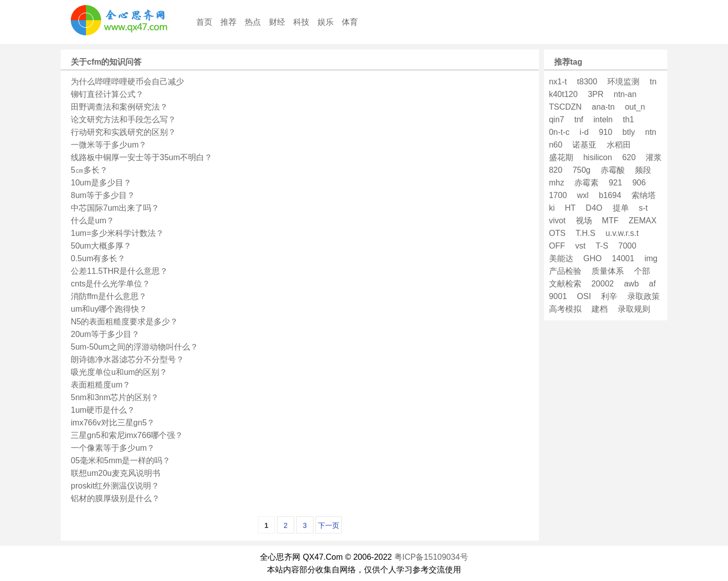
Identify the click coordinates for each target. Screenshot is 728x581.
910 (605, 132)
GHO (593, 258)
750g (581, 170)
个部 (642, 271)
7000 (627, 246)
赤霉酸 (613, 170)
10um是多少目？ (101, 183)
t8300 (587, 82)
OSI (584, 296)
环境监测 (623, 82)
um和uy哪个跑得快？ (109, 309)
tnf (579, 119)
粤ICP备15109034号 (431, 557)
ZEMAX (642, 221)
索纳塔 (644, 195)
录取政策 (644, 296)
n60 (556, 145)
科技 (301, 22)
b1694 (610, 195)
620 (629, 157)
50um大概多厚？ (101, 246)
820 (556, 170)
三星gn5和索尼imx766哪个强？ (127, 435)
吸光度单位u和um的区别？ (119, 372)
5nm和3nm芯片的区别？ (115, 397)
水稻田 (619, 145)
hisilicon (598, 157)
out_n (635, 107)
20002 (603, 284)
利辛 (609, 296)
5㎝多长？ (89, 170)
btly (629, 132)
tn (653, 82)
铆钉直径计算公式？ (107, 94)
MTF (610, 221)
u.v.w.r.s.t (622, 233)
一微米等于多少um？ (109, 145)
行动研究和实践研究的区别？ (123, 132)
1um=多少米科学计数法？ (117, 233)
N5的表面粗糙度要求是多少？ (124, 322)
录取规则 (634, 309)
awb (631, 284)
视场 (584, 221)
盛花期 (561, 157)
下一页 (329, 525)
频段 (643, 170)
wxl (583, 195)
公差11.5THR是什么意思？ (119, 271)
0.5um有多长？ (98, 258)
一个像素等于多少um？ (113, 448)
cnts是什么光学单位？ (110, 284)
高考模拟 (565, 309)
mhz (557, 183)
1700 (558, 195)
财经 (277, 22)
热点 (253, 22)
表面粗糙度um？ (101, 385)
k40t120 (563, 94)
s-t (644, 208)
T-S (602, 246)
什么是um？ (93, 221)
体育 (350, 22)
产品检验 (565, 271)
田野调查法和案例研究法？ (119, 107)
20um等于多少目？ (105, 334)
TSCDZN (565, 107)
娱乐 (326, 22)
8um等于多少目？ (103, 195)
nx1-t (558, 82)
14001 (623, 258)
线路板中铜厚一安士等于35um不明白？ (142, 157)
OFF (557, 246)
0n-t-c (559, 132)
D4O (594, 208)
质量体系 (608, 271)
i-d (584, 132)
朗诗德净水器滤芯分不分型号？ (127, 359)
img (651, 258)
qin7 (557, 119)
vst (580, 246)
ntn (651, 132)
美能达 (561, 258)
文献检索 (565, 284)
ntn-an (625, 94)
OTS (557, 233)
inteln (603, 119)
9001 (558, 296)
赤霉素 (586, 183)
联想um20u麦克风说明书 (116, 473)
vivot (557, 221)
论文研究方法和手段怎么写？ (123, 119)
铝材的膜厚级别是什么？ (115, 498)
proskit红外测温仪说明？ (115, 486)
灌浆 (654, 157)
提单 (621, 208)
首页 (204, 22)
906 (639, 183)
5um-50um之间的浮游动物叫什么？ (134, 347)
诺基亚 (584, 145)
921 (616, 183)
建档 (600, 309)
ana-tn (603, 107)
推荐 (229, 22)
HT (570, 208)
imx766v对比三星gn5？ (113, 423)
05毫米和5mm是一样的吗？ (121, 461)
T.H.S (586, 233)
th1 (628, 119)
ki (552, 208)
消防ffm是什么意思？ (109, 296)
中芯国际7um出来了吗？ (115, 208)
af (652, 284)
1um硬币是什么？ (103, 410)
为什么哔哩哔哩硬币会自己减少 (127, 82)
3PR (596, 94)
